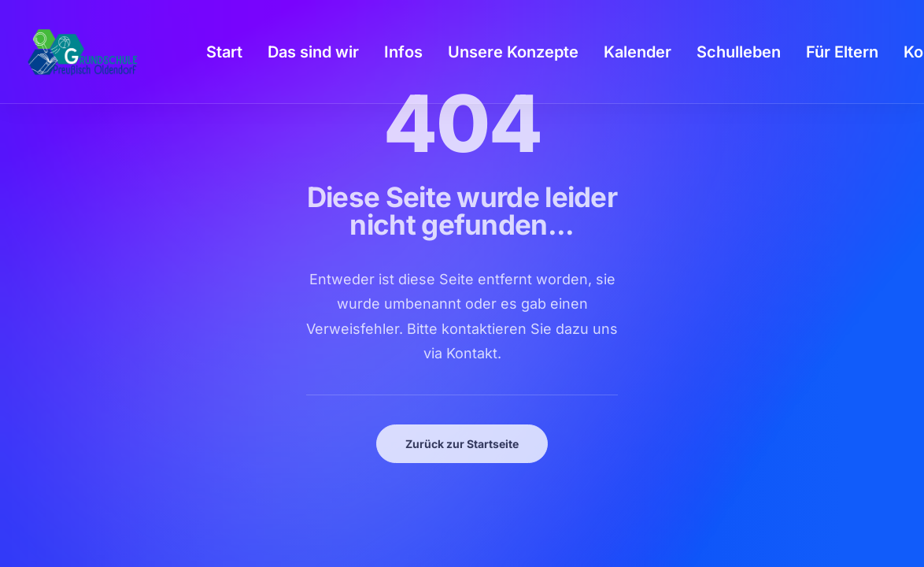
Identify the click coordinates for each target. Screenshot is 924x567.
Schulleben (739, 52)
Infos (403, 52)
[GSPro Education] (83, 52)
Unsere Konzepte (513, 52)
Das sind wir (313, 52)
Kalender (638, 52)
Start (224, 52)
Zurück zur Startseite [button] (462, 444)
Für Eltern (842, 52)
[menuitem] (224, 52)
